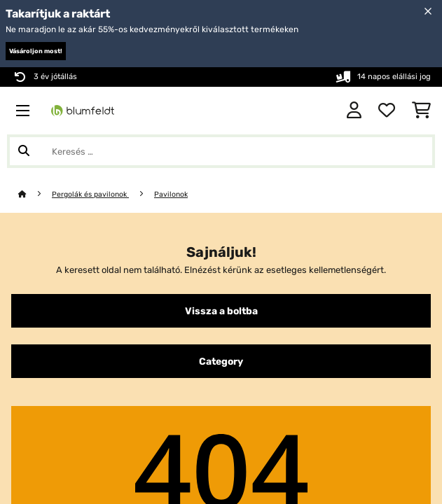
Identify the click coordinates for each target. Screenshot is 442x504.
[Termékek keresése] (221, 151)
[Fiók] (354, 111)
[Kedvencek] (387, 111)
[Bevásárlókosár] (421, 111)
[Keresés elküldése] (24, 151)
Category (221, 361)
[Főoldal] (35, 194)
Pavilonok (171, 194)
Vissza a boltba (221, 311)
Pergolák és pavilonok (90, 194)
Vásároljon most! (36, 51)
